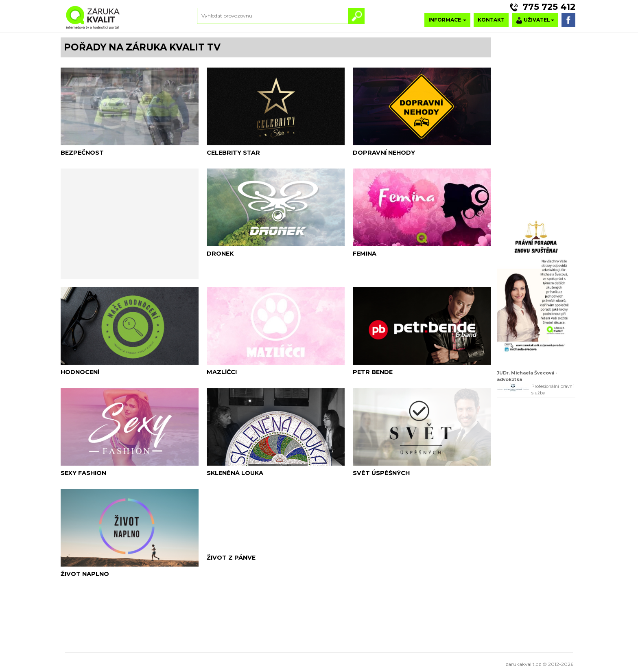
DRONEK (220, 254)
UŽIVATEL (535, 20)
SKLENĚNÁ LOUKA (235, 473)
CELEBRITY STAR (233, 153)
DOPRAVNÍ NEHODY (384, 153)
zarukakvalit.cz (523, 664)
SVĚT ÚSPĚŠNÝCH (381, 473)
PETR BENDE (373, 372)
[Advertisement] (130, 223)
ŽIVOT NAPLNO (85, 574)
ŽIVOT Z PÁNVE (231, 558)
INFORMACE (447, 20)
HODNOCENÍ (80, 372)
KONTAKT (491, 20)
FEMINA (365, 254)
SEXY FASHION (83, 473)
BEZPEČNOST (82, 153)
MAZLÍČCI (222, 372)
